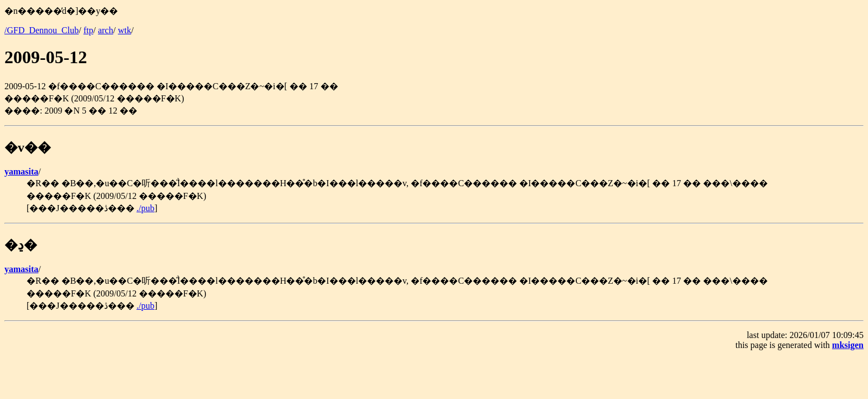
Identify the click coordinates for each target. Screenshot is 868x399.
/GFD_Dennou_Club (42, 30)
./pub (146, 208)
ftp (89, 30)
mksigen (848, 345)
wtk (125, 30)
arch (106, 30)
